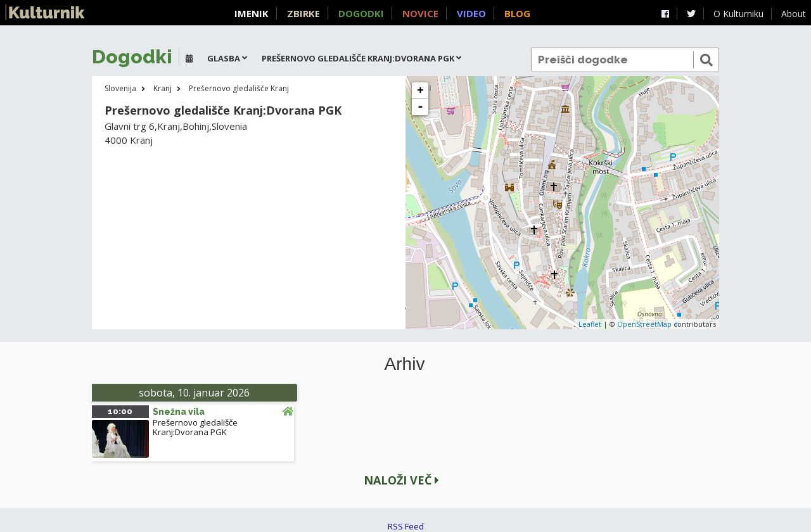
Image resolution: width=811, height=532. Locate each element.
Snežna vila (179, 412)
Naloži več (401, 480)
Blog (517, 13)
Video (471, 13)
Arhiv (405, 364)
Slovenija (120, 88)
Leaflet (590, 324)
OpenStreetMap (644, 324)
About (794, 14)
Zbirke (303, 13)
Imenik (252, 13)
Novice (420, 13)
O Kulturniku (738, 14)
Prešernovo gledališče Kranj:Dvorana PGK (195, 427)
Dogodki (361, 13)
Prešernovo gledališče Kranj (239, 88)
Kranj (163, 88)
